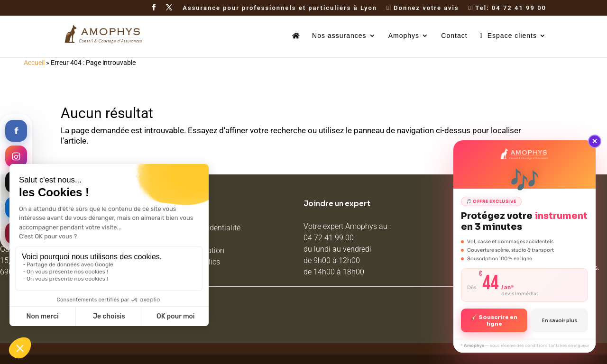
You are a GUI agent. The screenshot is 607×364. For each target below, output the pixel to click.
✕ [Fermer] (595, 141)
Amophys (404, 36)
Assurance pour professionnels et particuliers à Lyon (280, 8)
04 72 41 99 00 (329, 238)
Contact (454, 36)
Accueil (34, 63)
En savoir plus (560, 321)
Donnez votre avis (423, 8)
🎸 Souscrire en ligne (494, 320)
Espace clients (508, 36)
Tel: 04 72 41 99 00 (507, 8)
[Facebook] (16, 131)
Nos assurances (339, 36)
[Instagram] (16, 156)
